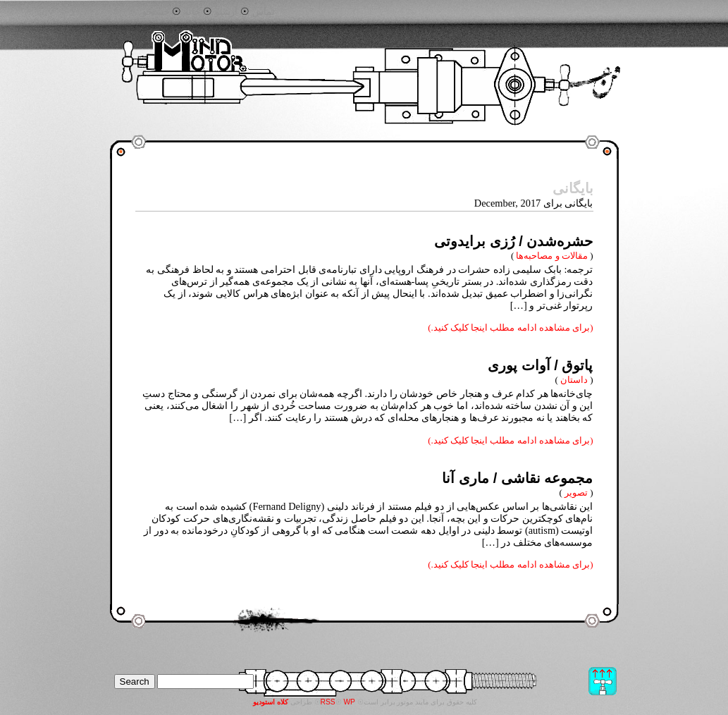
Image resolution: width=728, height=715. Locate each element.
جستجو (156, 12)
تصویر (576, 493)
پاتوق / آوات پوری (540, 365)
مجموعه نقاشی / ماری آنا (517, 478)
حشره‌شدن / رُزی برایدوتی (513, 241)
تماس (264, 12)
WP (349, 702)
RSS (328, 702)
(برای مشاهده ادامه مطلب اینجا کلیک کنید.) (510, 328)
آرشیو (226, 12)
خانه (192, 12)
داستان (574, 380)
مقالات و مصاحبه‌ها (551, 256)
